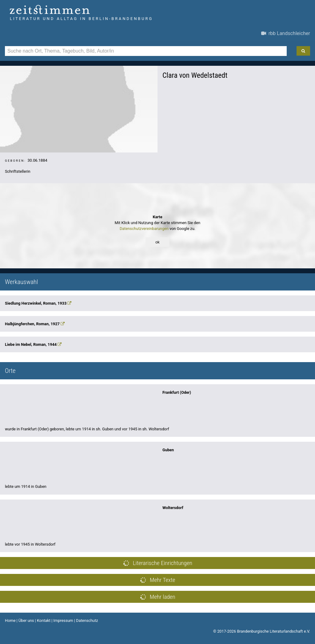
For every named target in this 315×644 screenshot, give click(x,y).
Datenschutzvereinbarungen (144, 229)
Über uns (26, 620)
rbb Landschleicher (286, 33)
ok (157, 242)
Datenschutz (87, 620)
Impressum (63, 620)
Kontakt (44, 620)
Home (10, 620)
